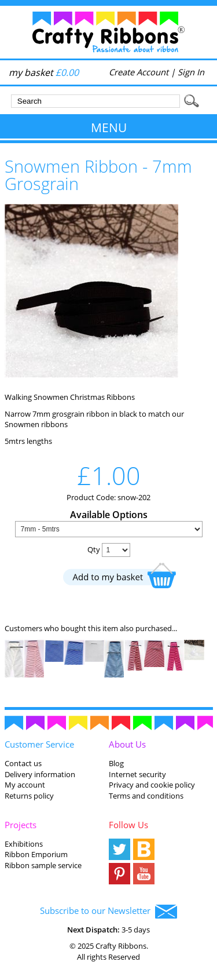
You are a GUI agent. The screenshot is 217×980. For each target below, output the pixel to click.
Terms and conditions (146, 796)
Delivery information (40, 774)
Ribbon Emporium (36, 854)
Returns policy (29, 796)
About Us (127, 744)
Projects (21, 825)
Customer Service (39, 744)
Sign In (191, 72)
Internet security (137, 774)
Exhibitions (24, 844)
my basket (44, 72)
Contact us (23, 763)
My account (25, 785)
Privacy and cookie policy (152, 785)
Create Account (139, 72)
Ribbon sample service (43, 865)
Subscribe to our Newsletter (108, 912)
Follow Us (128, 825)
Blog (116, 763)
